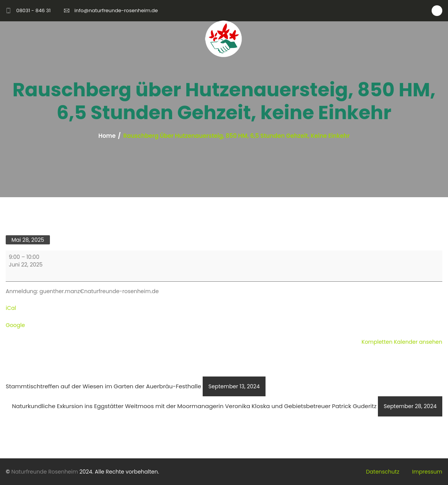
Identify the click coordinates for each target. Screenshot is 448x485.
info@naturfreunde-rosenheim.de (116, 10)
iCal (11, 308)
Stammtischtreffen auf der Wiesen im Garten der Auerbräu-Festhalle (136, 386)
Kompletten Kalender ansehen (402, 342)
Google (15, 325)
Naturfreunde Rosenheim (45, 472)
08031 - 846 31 (33, 10)
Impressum (427, 472)
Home (107, 136)
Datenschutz (383, 472)
